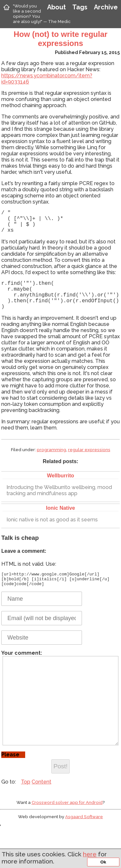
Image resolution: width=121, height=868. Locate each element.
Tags (80, 7)
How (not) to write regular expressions (60, 39)
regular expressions (89, 461)
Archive (106, 7)
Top (26, 817)
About (56, 7)
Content (41, 817)
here (90, 854)
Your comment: (60, 723)
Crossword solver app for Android (67, 837)
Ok (103, 862)
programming (51, 461)
